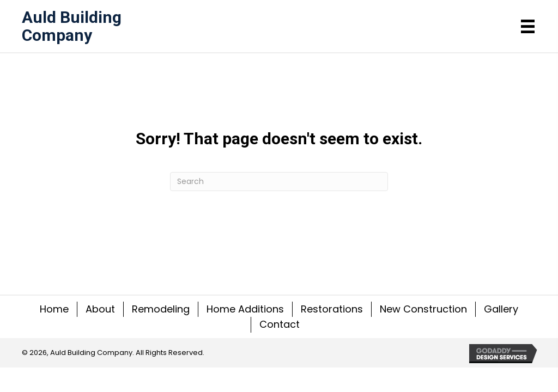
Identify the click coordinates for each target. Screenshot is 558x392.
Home (54, 309)
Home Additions (245, 309)
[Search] (279, 182)
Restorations (332, 309)
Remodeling (161, 309)
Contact (280, 324)
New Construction (423, 309)
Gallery (501, 309)
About (100, 309)
